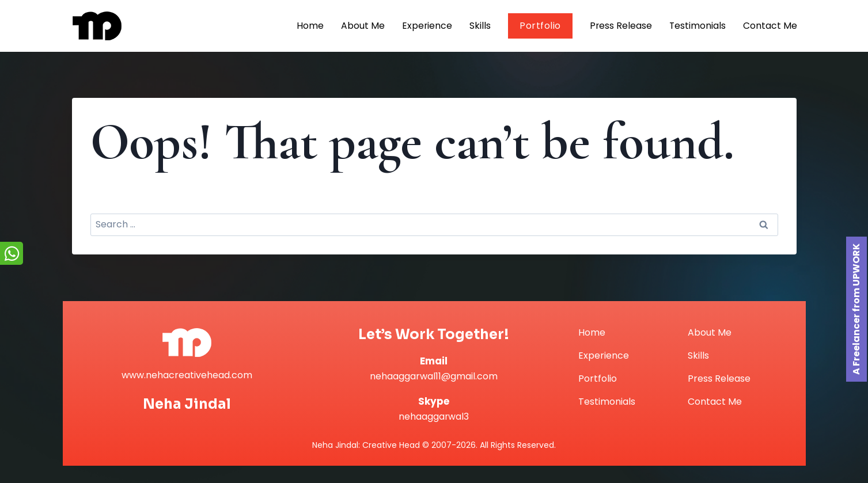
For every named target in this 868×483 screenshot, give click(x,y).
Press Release (620, 26)
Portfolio (539, 26)
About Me (361, 26)
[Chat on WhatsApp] (12, 253)
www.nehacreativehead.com (187, 375)
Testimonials (697, 26)
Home (308, 26)
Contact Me (770, 26)
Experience (426, 26)
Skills (479, 26)
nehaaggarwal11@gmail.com (434, 376)
